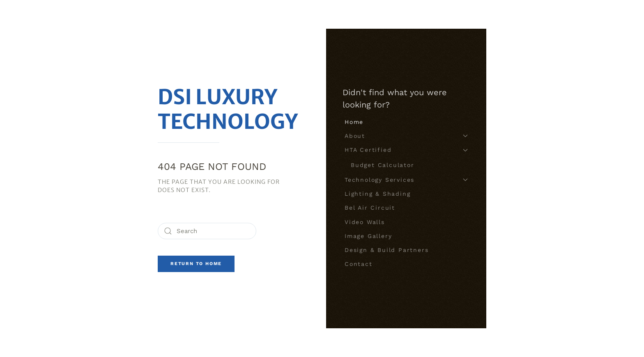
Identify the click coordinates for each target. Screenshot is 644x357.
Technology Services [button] (406, 180)
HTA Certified (406, 150)
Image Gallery (368, 236)
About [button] (406, 136)
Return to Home (196, 264)
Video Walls (365, 222)
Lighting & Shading (377, 194)
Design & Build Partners (386, 250)
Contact (359, 264)
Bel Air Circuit (370, 208)
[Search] (207, 231)
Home (354, 122)
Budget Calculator (383, 165)
